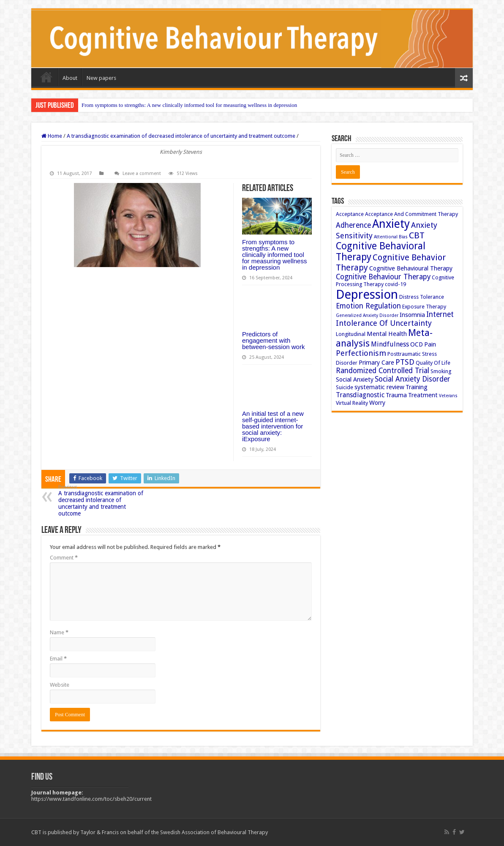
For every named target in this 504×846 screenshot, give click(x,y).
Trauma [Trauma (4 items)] (396, 395)
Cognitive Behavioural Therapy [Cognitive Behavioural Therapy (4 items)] (411, 268)
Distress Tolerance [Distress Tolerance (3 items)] (422, 297)
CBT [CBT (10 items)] (417, 235)
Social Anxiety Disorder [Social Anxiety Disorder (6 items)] (413, 379)
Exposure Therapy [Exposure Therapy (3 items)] (424, 307)
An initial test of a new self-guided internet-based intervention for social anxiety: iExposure (273, 426)
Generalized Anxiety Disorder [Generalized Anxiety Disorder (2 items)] (367, 315)
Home (46, 77)
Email (58, 659)
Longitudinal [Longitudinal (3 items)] (351, 334)
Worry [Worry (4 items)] (377, 403)
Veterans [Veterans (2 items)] (448, 396)
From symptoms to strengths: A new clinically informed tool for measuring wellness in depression (189, 105)
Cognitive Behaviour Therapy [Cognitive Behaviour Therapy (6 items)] (383, 277)
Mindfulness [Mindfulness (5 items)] (390, 344)
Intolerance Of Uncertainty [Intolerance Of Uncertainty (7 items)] (384, 323)
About (70, 78)
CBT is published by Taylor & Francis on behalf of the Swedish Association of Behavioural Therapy (150, 832)
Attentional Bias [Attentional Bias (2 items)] (391, 237)
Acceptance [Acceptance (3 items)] (350, 214)
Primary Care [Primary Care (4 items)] (376, 363)
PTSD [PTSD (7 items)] (405, 362)
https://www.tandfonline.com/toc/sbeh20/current (91, 799)
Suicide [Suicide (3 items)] (345, 387)
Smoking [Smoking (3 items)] (441, 371)
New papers (101, 78)
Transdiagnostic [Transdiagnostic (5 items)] (360, 395)
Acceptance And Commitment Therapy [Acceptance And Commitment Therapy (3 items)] (411, 214)
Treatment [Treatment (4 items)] (423, 395)
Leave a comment (142, 173)
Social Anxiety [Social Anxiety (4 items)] (355, 379)
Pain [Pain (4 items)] (430, 344)
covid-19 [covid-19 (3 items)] (395, 284)
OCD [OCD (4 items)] (417, 344)
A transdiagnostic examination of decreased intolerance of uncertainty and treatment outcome (181, 136)
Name (59, 632)
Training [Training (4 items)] (417, 387)
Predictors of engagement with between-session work (273, 340)
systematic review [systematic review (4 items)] (379, 387)
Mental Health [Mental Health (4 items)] (387, 334)
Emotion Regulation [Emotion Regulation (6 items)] (368, 306)
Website (60, 685)
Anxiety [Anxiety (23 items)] (391, 224)
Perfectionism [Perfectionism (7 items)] (361, 353)
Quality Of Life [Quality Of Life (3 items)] (433, 363)
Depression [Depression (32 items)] (367, 295)
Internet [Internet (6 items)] (440, 314)
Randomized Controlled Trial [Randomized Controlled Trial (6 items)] (383, 371)
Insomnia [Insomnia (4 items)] (412, 315)
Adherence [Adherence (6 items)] (353, 225)
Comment (64, 558)
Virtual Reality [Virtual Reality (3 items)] (352, 403)
